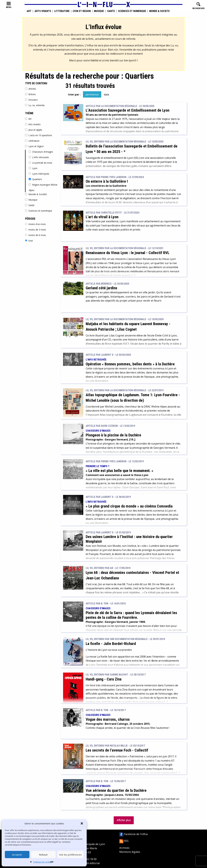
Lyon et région (82, 11)
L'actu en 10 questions (39, 135)
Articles (31, 89)
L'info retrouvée (39, 157)
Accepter (17, 855)
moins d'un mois (35, 224)
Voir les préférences (70, 855)
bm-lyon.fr (130, 60)
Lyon (33, 168)
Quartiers (35, 179)
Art (29, 11)
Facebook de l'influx (134, 834)
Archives (124, 848)
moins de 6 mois (35, 235)
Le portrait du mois (41, 163)
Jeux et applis (34, 130)
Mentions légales (130, 852)
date (106, 94)
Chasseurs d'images (41, 152)
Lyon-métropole (39, 174)
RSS (124, 841)
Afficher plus (124, 820)
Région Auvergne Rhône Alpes (43, 187)
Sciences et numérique (132, 11)
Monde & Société (159, 11)
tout (29, 241)
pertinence (92, 94)
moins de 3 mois (35, 230)
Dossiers (31, 100)
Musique (99, 11)
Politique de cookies (43, 862)
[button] (82, 823)
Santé (111, 11)
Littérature (62, 11)
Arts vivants (43, 11)
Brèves (30, 94)
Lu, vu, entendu (35, 105)
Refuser (43, 855)
